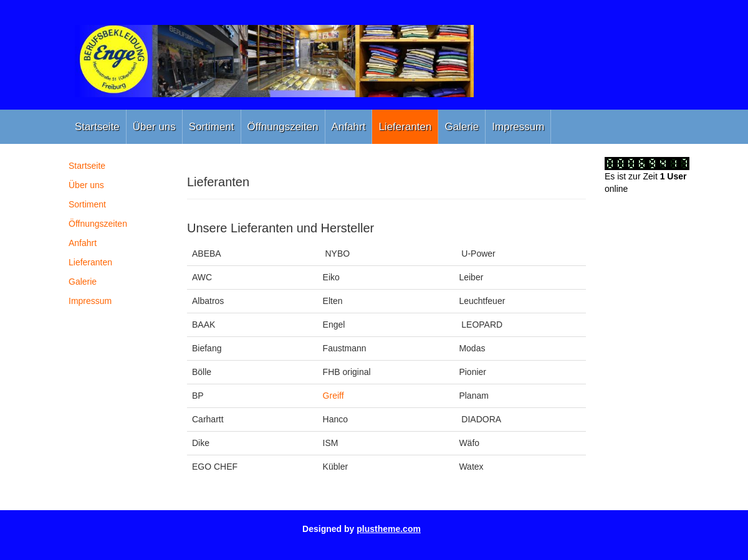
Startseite (97, 127)
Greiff (333, 396)
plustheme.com (389, 529)
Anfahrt (349, 127)
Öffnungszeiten (283, 127)
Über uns (154, 127)
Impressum (518, 127)
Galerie (462, 127)
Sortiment (212, 127)
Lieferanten (405, 127)
